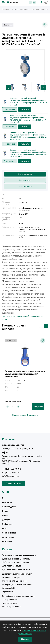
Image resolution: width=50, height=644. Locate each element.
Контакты (7, 542)
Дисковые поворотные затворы (16, 559)
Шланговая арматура (12, 566)
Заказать (25, 109)
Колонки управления (11, 607)
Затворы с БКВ (9, 588)
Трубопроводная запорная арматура (19, 555)
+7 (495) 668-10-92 (11, 469)
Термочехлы (8, 591)
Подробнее (10, 109)
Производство (9, 507)
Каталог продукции (21, 9)
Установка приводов (11, 577)
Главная (6, 9)
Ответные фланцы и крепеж (15, 581)
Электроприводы (10, 600)
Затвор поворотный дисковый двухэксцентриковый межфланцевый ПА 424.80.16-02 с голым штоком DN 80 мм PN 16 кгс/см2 (28, 119)
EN (46, 2)
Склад (5, 511)
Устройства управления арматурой (18, 596)
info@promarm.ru (11, 476)
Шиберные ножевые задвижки (16, 562)
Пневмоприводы (9, 603)
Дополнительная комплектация (17, 574)
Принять (25, 639)
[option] (25, 65)
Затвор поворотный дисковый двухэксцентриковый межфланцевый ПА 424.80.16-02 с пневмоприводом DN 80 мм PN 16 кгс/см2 (28, 153)
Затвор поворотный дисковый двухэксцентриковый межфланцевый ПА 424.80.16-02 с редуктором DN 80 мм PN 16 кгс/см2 (28, 101)
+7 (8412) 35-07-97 (11, 473)
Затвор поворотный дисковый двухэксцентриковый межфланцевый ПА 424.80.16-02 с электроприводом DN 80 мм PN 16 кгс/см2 (29, 136)
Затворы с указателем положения (17, 584)
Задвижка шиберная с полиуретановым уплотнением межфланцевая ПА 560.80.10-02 (25, 374)
